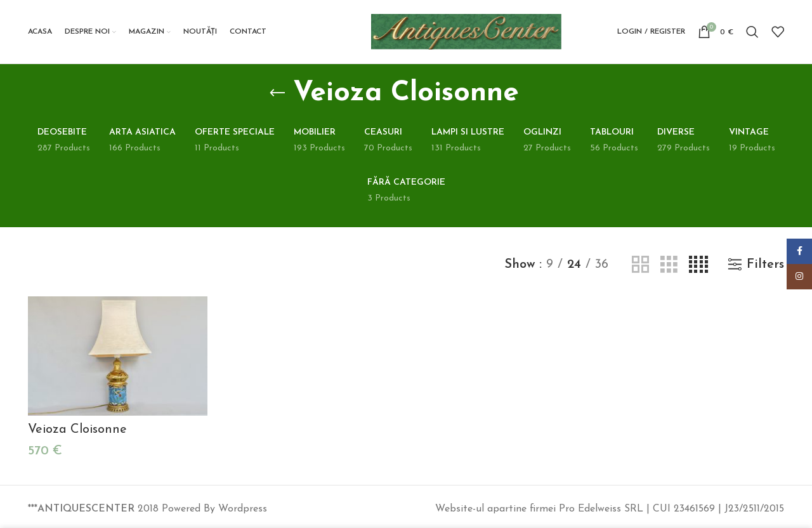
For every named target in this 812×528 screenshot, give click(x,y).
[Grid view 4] (698, 265)
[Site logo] (466, 31)
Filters (765, 265)
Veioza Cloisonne (77, 430)
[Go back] (277, 93)
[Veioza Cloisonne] (118, 356)
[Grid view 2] (640, 265)
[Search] (752, 32)
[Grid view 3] (669, 265)
